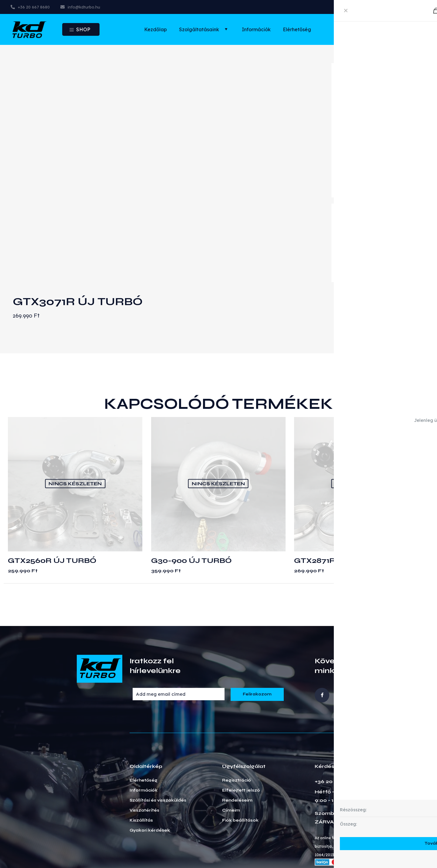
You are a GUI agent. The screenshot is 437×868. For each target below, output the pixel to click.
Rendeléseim (237, 760)
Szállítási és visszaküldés (158, 760)
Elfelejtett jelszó (241, 750)
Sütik (390, 849)
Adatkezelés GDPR (354, 849)
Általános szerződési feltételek (287, 849)
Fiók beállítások (240, 780)
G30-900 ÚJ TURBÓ (191, 520)
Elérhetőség (144, 740)
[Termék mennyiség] (356, 270)
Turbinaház (350, 242)
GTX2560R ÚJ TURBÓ (52, 520)
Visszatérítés (144, 770)
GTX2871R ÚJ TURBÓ (337, 520)
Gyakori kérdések (150, 790)
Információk (144, 750)
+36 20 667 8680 (337, 741)
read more (348, 189)
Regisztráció (237, 740)
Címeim (231, 770)
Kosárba (396, 270)
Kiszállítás (141, 780)
